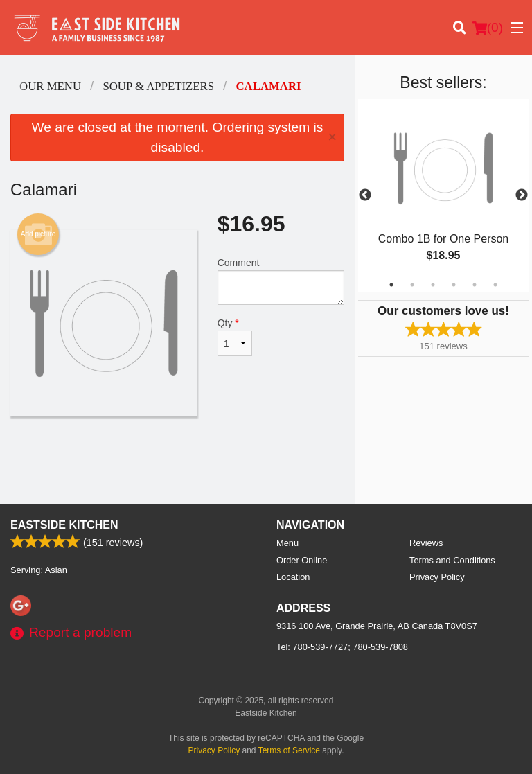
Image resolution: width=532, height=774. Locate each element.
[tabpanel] (443, 195)
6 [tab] (495, 285)
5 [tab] (475, 285)
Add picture (38, 234)
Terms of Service (289, 750)
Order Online (302, 560)
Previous (365, 195)
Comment (281, 281)
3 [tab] (433, 285)
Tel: (342, 647)
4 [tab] (454, 285)
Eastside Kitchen (64, 525)
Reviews (426, 543)
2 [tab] (412, 285)
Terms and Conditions (452, 560)
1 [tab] (391, 285)
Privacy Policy (437, 577)
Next (522, 195)
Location (293, 577)
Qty (235, 337)
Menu (287, 543)
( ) (488, 28)
